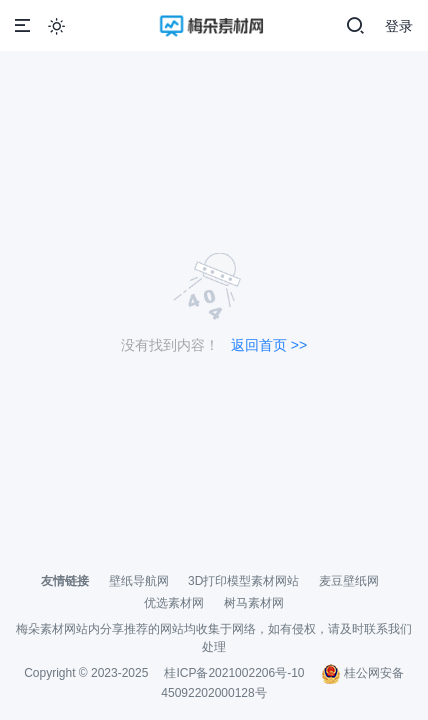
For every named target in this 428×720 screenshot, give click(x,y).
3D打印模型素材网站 (243, 581)
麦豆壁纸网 (349, 581)
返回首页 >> (269, 345)
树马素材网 (254, 603)
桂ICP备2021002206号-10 (234, 673)
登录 (399, 26)
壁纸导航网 (139, 581)
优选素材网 (174, 603)
